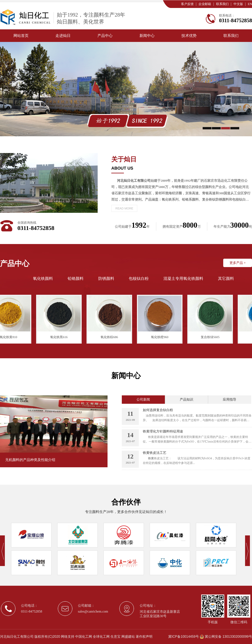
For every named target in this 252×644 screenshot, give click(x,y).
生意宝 (115, 637)
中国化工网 (84, 637)
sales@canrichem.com (93, 611)
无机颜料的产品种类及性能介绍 (30, 460)
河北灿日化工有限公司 (17, 637)
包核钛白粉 (139, 279)
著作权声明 (144, 637)
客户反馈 (187, 4)
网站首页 (21, 36)
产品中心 (105, 36)
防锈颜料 (106, 279)
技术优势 (189, 36)
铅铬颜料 (76, 279)
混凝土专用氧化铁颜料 (183, 279)
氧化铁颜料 (43, 279)
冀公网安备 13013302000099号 (228, 637)
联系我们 (222, 4)
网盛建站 (128, 637)
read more (124, 208)
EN (250, 4)
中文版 (238, 4)
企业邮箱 (205, 4)
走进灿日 (63, 36)
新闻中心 (147, 36)
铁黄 (151, 458)
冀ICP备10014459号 (184, 637)
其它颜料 (226, 279)
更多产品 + (238, 263)
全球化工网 (101, 637)
